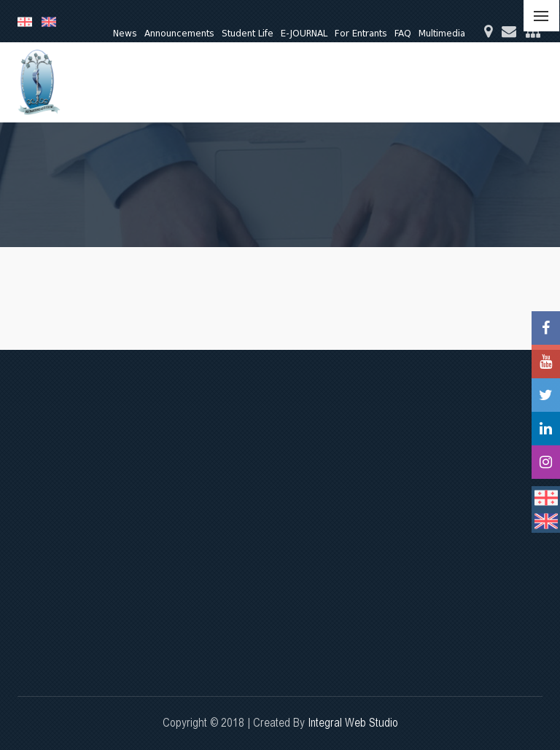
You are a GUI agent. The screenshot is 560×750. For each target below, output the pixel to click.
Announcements (179, 33)
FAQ (403, 33)
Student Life (248, 33)
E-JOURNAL (304, 33)
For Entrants (361, 33)
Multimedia (442, 33)
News (125, 33)
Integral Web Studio (353, 723)
